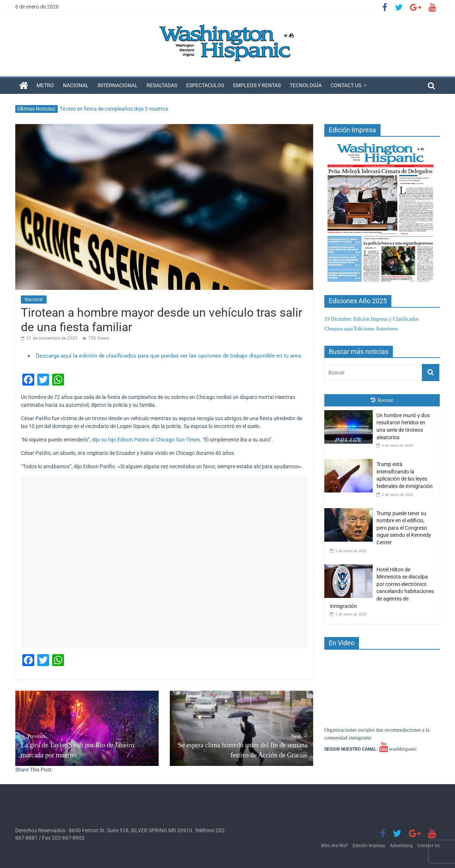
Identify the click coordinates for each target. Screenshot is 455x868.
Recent (382, 400)
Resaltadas (162, 85)
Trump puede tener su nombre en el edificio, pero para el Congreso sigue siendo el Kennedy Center (404, 528)
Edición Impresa (369, 846)
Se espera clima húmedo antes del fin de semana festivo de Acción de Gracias (241, 746)
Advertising (401, 846)
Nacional (76, 85)
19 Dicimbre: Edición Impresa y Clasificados (371, 319)
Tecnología (306, 85)
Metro (45, 85)
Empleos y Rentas (257, 85)
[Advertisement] (164, 562)
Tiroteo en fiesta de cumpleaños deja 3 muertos (114, 109)
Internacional (118, 85)
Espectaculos (205, 85)
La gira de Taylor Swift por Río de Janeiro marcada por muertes (87, 746)
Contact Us (346, 85)
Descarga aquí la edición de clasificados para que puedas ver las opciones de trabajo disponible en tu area (168, 356)
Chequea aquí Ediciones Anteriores (361, 329)
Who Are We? (334, 846)
